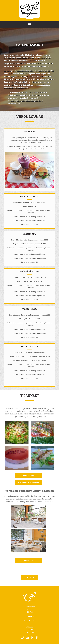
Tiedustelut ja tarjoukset (28, 482)
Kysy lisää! (28, 560)
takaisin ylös (29, 577)
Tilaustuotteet (28, 475)
